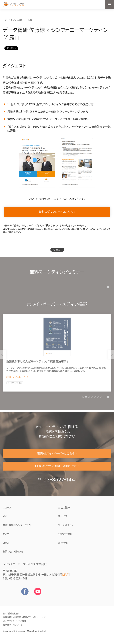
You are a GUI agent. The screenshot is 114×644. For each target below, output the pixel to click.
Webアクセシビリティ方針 (14, 623)
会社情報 (63, 545)
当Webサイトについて (13, 627)
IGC (16, 518)
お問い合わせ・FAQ (13, 554)
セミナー (7, 536)
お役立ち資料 (65, 536)
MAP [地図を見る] (65, 577)
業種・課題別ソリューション (17, 527)
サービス (63, 519)
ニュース (7, 510)
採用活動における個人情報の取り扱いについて (24, 620)
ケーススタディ (66, 527)
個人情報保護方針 (11, 616)
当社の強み (64, 510)
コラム (6, 545)
